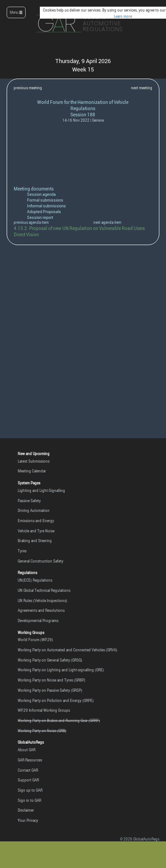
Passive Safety (29, 501)
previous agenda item (31, 222)
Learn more (123, 16)
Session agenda (41, 194)
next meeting (142, 88)
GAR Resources (30, 760)
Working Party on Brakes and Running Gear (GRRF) (59, 721)
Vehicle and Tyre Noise (36, 531)
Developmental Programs (38, 621)
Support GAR (28, 780)
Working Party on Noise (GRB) (42, 731)
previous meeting (28, 88)
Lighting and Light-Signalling (41, 491)
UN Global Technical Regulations (44, 591)
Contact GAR (28, 770)
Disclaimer (26, 810)
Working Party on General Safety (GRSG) (50, 660)
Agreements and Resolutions (41, 610)
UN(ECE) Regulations (35, 580)
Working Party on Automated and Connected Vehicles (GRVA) (68, 650)
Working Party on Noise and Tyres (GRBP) (52, 680)
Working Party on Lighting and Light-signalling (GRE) (61, 670)
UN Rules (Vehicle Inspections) (42, 601)
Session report (40, 218)
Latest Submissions (34, 461)
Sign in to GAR (29, 801)
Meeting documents (34, 189)
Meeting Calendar (32, 471)
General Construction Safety (41, 561)
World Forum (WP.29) (35, 640)
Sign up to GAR (30, 790)
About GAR (27, 750)
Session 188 (83, 115)
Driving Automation (34, 511)
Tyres (22, 551)
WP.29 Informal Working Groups (44, 710)
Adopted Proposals (44, 212)
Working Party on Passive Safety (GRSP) (50, 690)
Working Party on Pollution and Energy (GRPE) (56, 701)
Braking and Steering (35, 541)
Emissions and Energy (36, 521)
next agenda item (107, 222)
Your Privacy (28, 820)
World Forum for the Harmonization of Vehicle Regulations (83, 105)
